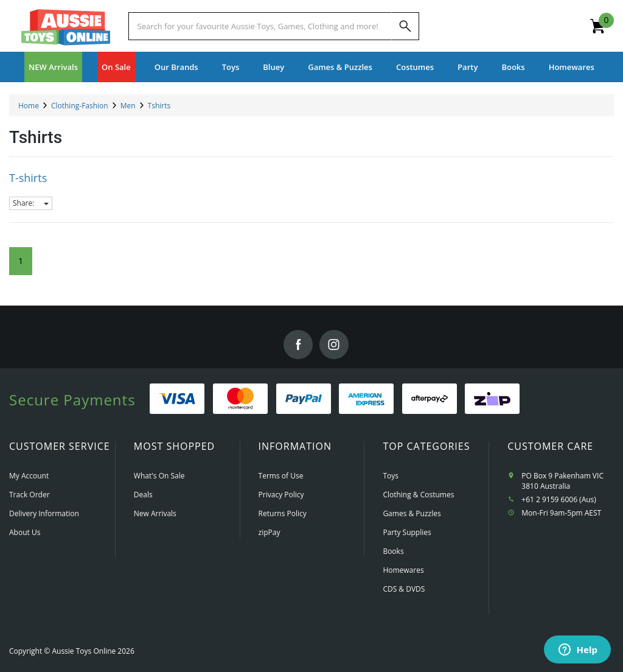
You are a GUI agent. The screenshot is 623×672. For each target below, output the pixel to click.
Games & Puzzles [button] (340, 67)
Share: (31, 203)
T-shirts (28, 178)
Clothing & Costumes (418, 495)
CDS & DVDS (404, 589)
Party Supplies (407, 532)
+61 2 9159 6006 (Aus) (559, 499)
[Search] (405, 26)
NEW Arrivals (53, 67)
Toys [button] (231, 67)
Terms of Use (281, 476)
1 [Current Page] (21, 261)
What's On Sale (159, 476)
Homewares (403, 570)
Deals (143, 495)
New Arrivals (155, 513)
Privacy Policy (281, 495)
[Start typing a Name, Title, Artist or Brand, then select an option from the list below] (260, 26)
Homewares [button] (572, 67)
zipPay (270, 532)
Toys (391, 476)
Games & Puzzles (412, 513)
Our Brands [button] (176, 67)
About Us (25, 532)
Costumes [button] (415, 67)
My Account (29, 476)
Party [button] (468, 67)
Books (513, 67)
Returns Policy (283, 513)
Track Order (30, 495)
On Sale (116, 67)
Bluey (273, 67)
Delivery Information (44, 513)
